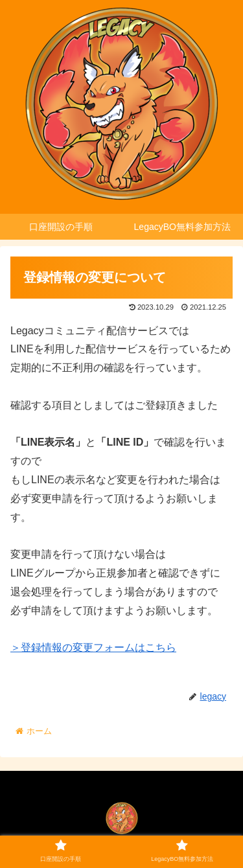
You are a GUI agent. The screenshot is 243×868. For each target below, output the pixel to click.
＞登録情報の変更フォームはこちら (93, 647)
